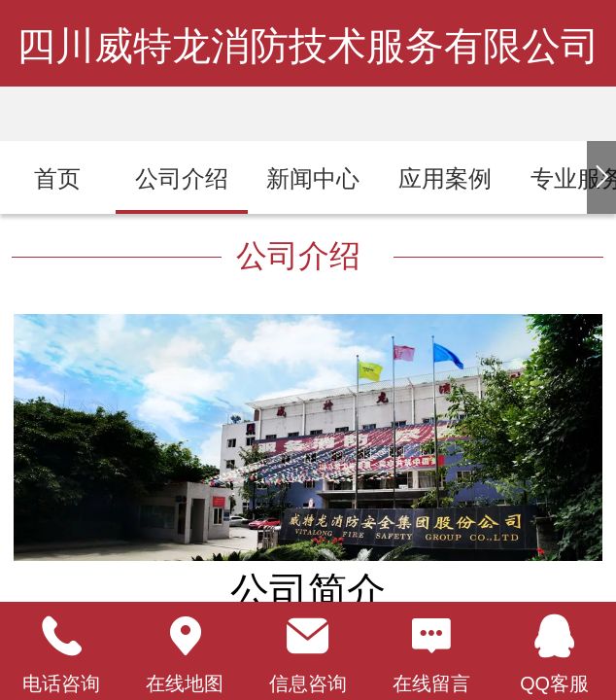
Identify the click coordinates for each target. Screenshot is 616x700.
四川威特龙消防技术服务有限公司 (308, 46)
